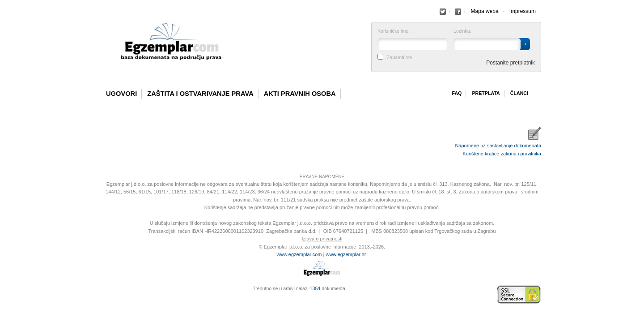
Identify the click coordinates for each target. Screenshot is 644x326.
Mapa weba (485, 11)
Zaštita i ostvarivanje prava (200, 94)
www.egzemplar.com (299, 254)
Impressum (523, 11)
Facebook (443, 12)
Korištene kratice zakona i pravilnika (502, 154)
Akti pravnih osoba (300, 94)
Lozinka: (462, 31)
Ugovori (121, 94)
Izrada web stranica (105, 295)
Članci (519, 93)
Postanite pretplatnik (511, 63)
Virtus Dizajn (105, 299)
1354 (315, 288)
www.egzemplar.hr (346, 254)
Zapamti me (399, 58)
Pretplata (486, 93)
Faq (457, 93)
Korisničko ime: (394, 31)
